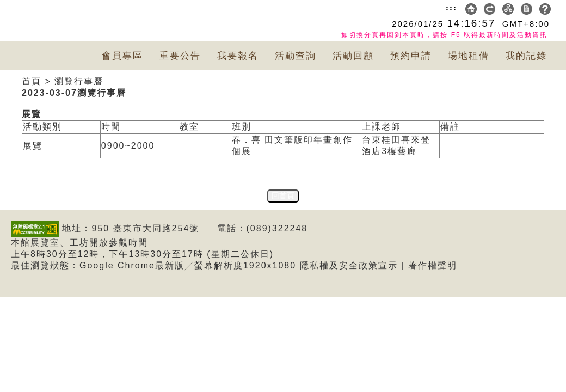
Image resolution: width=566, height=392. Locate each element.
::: (451, 8)
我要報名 (238, 56)
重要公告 (180, 56)
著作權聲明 (433, 265)
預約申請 (411, 56)
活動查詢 (296, 56)
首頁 (32, 81)
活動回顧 (353, 56)
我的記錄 (526, 56)
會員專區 (122, 56)
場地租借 (469, 56)
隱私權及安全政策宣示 (349, 265)
